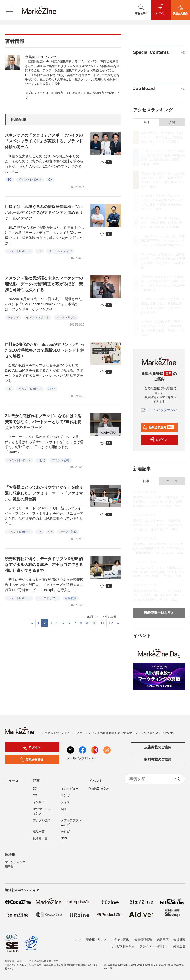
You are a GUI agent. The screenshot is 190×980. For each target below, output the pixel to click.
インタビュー (70, 789)
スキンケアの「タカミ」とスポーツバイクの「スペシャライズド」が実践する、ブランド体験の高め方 (44, 141)
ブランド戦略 (61, 460)
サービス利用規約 (123, 946)
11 (103, 623)
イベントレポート (30, 180)
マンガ (65, 795)
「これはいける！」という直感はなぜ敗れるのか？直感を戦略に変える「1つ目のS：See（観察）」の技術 (159, 572)
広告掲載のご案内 (158, 747)
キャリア (13, 317)
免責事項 (163, 940)
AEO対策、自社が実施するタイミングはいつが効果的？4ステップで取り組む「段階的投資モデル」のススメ (159, 548)
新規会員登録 (158, 427)
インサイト (40, 802)
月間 (172, 122)
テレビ (65, 832)
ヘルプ (77, 940)
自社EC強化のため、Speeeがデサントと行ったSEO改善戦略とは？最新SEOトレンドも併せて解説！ (44, 350)
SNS (64, 838)
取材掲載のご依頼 (158, 759)
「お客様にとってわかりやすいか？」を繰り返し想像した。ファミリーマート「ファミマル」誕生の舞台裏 (44, 493)
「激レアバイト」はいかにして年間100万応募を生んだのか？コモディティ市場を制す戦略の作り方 (163, 241)
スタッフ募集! (120, 940)
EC (9, 180)
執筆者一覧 (40, 838)
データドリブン (66, 317)
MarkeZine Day (99, 789)
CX (51, 180)
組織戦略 (71, 598)
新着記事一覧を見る (159, 613)
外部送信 (179, 946)
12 (111, 623)
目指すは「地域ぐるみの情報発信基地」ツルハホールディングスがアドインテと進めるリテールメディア (44, 213)
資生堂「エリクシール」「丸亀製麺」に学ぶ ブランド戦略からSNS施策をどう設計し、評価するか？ (158, 525)
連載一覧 (39, 832)
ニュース (172, 481)
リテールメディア (60, 251)
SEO (52, 389)
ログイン (158, 440)
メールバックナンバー (81, 758)
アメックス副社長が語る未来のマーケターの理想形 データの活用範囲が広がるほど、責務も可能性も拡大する (44, 284)
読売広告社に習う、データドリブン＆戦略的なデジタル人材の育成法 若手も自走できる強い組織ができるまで (44, 565)
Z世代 (41, 460)
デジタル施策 (42, 820)
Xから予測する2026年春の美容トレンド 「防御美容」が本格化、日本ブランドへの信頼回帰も (163, 137)
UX (40, 532)
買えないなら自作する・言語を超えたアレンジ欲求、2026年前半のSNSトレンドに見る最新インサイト (158, 595)
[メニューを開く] (10, 10)
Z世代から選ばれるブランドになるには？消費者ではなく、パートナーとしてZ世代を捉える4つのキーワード (43, 422)
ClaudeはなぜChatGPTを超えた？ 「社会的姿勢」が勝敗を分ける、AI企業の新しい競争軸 (162, 223)
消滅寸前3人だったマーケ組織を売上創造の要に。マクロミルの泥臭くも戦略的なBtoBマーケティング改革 (159, 502)
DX (40, 251)
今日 (146, 122)
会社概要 (179, 940)
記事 (146, 481)
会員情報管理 (143, 940)
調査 (64, 809)
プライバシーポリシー (154, 946)
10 (94, 623)
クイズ (65, 802)
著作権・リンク (96, 940)
